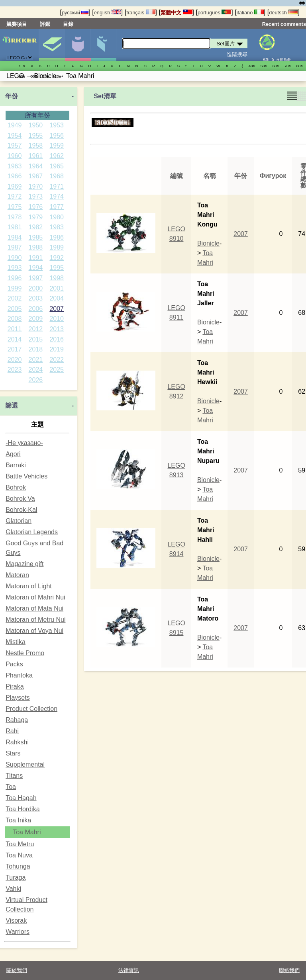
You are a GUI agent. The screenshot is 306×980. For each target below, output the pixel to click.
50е (264, 66)
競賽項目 (17, 24)
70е (288, 66)
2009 (36, 319)
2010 (57, 319)
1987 (15, 247)
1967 (36, 176)
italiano (250, 13)
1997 (36, 278)
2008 (15, 319)
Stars (13, 753)
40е (252, 66)
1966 (15, 176)
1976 (36, 207)
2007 (57, 309)
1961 (36, 156)
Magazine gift (25, 564)
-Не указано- (24, 443)
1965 (57, 166)
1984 (15, 237)
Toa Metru (20, 844)
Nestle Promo (25, 653)
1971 (57, 186)
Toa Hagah (21, 798)
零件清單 (104, 45)
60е (276, 66)
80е (300, 66)
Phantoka (19, 675)
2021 (36, 360)
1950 (36, 125)
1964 (36, 166)
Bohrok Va (20, 499)
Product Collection (31, 709)
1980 (57, 217)
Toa (11, 787)
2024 (36, 370)
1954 (15, 136)
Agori (13, 454)
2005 (15, 309)
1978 (15, 217)
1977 (57, 207)
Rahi (12, 731)
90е (22, 76)
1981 (15, 227)
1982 (36, 227)
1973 (36, 196)
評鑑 (45, 24)
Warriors (18, 932)
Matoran (17, 575)
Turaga (16, 878)
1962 (57, 156)
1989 (57, 247)
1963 (15, 166)
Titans (14, 776)
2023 (15, 370)
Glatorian (19, 521)
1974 (57, 196)
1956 (57, 136)
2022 (57, 360)
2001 (57, 288)
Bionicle (208, 243)
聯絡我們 (289, 970)
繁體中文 (177, 13)
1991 (36, 258)
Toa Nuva (19, 855)
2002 (15, 298)
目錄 (68, 24)
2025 (57, 370)
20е (58, 76)
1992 (57, 258)
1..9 (22, 66)
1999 (15, 288)
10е (46, 76)
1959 (57, 145)
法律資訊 (129, 970)
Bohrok (16, 487)
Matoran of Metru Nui (35, 620)
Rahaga (17, 720)
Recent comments (284, 24)
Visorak (16, 920)
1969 (15, 186)
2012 (36, 329)
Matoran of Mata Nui (34, 608)
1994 (36, 268)
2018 (36, 349)
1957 (15, 145)
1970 (36, 186)
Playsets (18, 698)
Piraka (15, 686)
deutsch (283, 13)
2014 (15, 339)
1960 (15, 156)
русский (75, 13)
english (108, 13)
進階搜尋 (237, 54)
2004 (57, 298)
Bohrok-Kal (21, 510)
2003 (36, 298)
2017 (15, 349)
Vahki (13, 889)
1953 (57, 125)
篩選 (12, 405)
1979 (36, 217)
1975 (15, 207)
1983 (57, 227)
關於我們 (17, 970)
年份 (12, 96)
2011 (15, 329)
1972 (15, 196)
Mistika (16, 642)
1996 (15, 278)
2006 (36, 309)
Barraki (16, 465)
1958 (36, 145)
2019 (57, 349)
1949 (15, 125)
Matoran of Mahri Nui (35, 597)
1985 (36, 237)
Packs (14, 664)
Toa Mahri (27, 832)
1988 (36, 247)
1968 (57, 176)
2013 (57, 329)
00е (34, 76)
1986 (57, 237)
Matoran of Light (29, 586)
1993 (15, 268)
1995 (57, 268)
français (141, 13)
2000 (36, 288)
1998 (57, 278)
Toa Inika (18, 820)
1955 (36, 136)
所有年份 (37, 115)
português (214, 13)
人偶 (78, 45)
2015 (36, 339)
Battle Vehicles (26, 476)
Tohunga (18, 866)
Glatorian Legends (32, 532)
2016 (57, 339)
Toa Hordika (23, 809)
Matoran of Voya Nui (34, 631)
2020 (15, 360)
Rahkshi (17, 742)
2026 (36, 380)
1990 (15, 258)
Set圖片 (52, 45)
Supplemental (25, 764)
